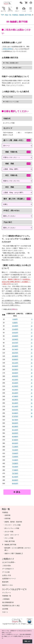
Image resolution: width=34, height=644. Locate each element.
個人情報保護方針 (8, 602)
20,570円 (15, 343)
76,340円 (15, 467)
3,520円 (15, 319)
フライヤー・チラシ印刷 (13, 525)
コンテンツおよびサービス (14, 589)
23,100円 (15, 346)
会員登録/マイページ (9, 579)
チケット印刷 (9, 538)
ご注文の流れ (7, 566)
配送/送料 (5, 582)
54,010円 (15, 410)
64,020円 (15, 433)
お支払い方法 (7, 575)
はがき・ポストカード (12, 535)
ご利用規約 (6, 599)
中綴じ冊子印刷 (10, 541)
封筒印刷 (7, 518)
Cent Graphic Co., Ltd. (15, 624)
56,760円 (15, 420)
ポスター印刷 (9, 532)
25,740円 (15, 349)
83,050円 (15, 480)
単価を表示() (10, 309)
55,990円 (15, 413)
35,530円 (15, 366)
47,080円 (15, 396)
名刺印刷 (7, 515)
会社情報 (5, 609)
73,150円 (15, 450)
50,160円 (15, 403)
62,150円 (15, 430)
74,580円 (15, 463)
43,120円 (15, 380)
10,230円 (15, 326)
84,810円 (15, 484)
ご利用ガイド (8, 559)
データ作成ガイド (8, 569)
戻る (17, 492)
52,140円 (15, 406)
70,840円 (15, 453)
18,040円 (15, 339)
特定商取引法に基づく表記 (11, 606)
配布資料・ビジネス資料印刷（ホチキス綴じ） (18, 549)
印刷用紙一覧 (7, 596)
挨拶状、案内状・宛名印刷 (13, 522)
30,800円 (15, 360)
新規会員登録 (8, 49)
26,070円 (15, 353)
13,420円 (15, 329)
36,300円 (15, 370)
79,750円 (15, 473)
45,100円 (15, 393)
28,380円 (15, 356)
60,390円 (15, 427)
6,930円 (15, 323)
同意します (27, 641)
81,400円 (15, 477)
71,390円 (15, 447)
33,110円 (15, 363)
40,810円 (15, 376)
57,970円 (15, 416)
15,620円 (15, 336)
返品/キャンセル (8, 585)
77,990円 (15, 470)
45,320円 (15, 383)
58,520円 (15, 423)
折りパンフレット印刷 (12, 528)
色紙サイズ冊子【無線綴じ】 (14, 553)
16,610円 (15, 333)
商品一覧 (6, 509)
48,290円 (15, 400)
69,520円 (15, 443)
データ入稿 (6, 572)
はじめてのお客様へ (9, 562)
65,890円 (15, 437)
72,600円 (15, 457)
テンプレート (7, 593)
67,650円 (15, 440)
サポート (5, 612)
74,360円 (15, 460)
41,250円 (15, 386)
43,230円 (15, 390)
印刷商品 (5, 512)
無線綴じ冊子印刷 (10, 545)
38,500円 (15, 373)
